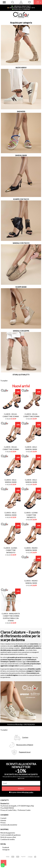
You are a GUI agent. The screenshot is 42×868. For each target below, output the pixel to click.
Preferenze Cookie (24, 810)
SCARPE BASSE (21, 287)
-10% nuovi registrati (21, 6)
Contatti (3, 818)
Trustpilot (4, 381)
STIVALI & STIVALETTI (21, 375)
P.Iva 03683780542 (7, 808)
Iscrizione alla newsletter (9, 825)
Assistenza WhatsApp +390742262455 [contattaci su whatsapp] (21, 724)
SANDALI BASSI (21, 155)
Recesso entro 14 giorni (25, 745)
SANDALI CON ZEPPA (21, 331)
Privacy (3, 823)
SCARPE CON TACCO (21, 199)
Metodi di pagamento (8, 833)
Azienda (3, 820)
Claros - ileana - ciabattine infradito (31, 515)
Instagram (6, 850)
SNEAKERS (21, 111)
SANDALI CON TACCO (21, 243)
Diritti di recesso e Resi (8, 837)
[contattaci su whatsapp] (3, 865)
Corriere (25, 737)
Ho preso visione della (22, 792)
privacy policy (29, 792)
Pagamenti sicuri (25, 752)
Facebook (6, 847)
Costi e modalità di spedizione (11, 835)
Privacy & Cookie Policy (8, 810)
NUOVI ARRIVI (21, 68)
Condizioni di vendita (8, 839)
